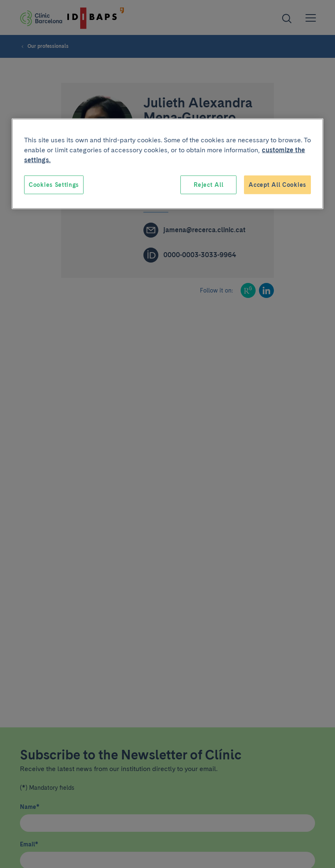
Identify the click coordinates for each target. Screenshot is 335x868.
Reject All (208, 184)
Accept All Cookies (277, 184)
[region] (167, 164)
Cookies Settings (54, 184)
